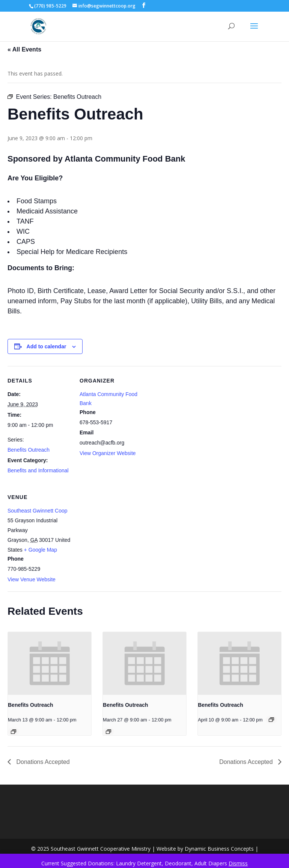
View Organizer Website (108, 453)
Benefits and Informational (38, 470)
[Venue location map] (119, 534)
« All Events (24, 49)
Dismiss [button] (238, 863)
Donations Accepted (42, 762)
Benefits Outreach (29, 450)
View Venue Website (32, 579)
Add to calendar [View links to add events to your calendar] (47, 346)
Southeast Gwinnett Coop (38, 511)
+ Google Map (41, 550)
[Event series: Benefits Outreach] (14, 732)
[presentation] (50, 663)
